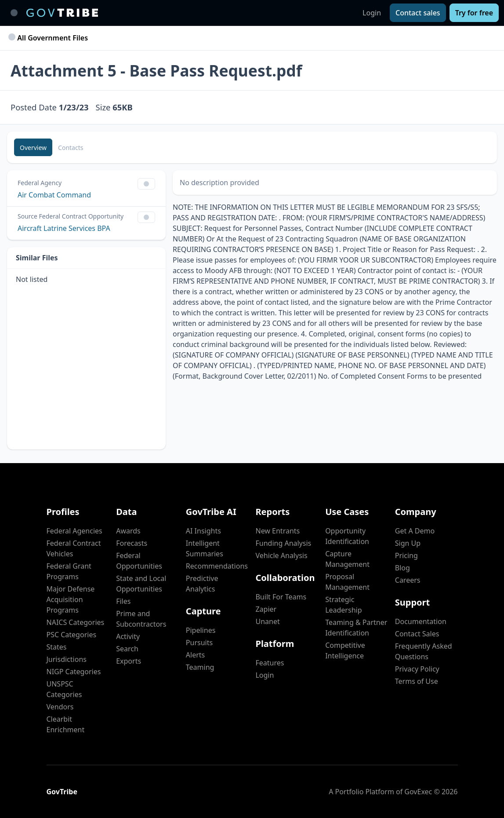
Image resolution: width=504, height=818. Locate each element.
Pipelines (201, 630)
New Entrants (277, 531)
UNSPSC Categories (64, 689)
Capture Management (347, 559)
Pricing (406, 555)
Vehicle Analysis (281, 555)
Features (270, 663)
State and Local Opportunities (141, 584)
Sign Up (408, 543)
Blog (402, 568)
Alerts (195, 655)
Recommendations (217, 566)
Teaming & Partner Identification (356, 628)
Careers (408, 580)
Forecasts (132, 543)
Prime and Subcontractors (141, 619)
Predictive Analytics (202, 584)
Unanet (267, 621)
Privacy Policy (417, 669)
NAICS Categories (76, 622)
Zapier (266, 609)
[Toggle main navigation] (14, 13)
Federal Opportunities (139, 561)
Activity (128, 636)
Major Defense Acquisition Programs (71, 599)
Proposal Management (347, 582)
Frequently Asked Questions (424, 651)
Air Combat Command (54, 195)
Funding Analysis (283, 543)
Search (127, 649)
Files (123, 601)
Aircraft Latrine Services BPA (64, 228)
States (57, 647)
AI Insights (203, 531)
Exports (129, 661)
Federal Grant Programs (69, 571)
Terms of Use (417, 681)
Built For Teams (281, 597)
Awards (128, 531)
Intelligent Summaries (205, 548)
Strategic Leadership (343, 605)
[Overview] (33, 147)
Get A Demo (415, 531)
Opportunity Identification (347, 536)
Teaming (200, 667)
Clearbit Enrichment (66, 724)
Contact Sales (417, 634)
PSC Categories (72, 635)
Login (372, 13)
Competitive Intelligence (345, 650)
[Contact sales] (418, 13)
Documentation (421, 621)
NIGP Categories (74, 672)
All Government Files (49, 38)
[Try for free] (474, 13)
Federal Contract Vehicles (74, 548)
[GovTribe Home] (62, 13)
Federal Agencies (74, 531)
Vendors (60, 707)
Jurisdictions (67, 659)
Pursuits (199, 643)
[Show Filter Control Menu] (146, 184)
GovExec (418, 792)
